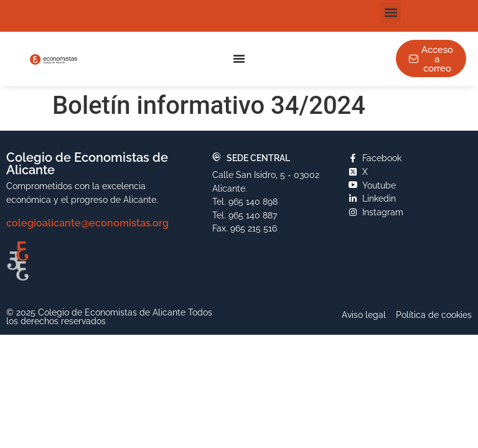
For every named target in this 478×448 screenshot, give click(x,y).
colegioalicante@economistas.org (87, 223)
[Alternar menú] (239, 58)
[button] (391, 13)
